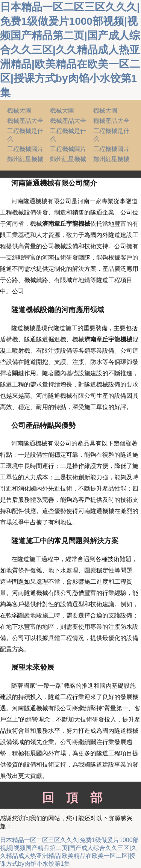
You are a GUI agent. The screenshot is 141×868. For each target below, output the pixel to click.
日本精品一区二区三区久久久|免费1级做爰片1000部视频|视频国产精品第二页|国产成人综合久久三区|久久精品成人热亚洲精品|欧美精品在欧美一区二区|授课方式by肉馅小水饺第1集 (70, 50)
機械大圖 (19, 111)
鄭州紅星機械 (25, 159)
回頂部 (70, 798)
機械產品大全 (25, 121)
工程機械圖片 (25, 149)
